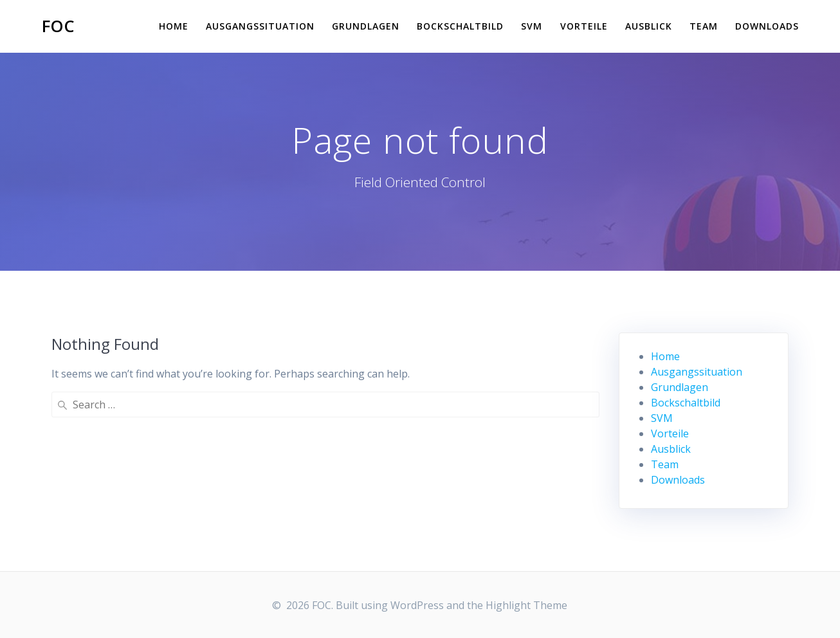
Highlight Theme (526, 605)
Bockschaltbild (460, 26)
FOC (58, 26)
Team (704, 26)
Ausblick (649, 26)
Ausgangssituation (260, 26)
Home (174, 26)
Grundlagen (366, 26)
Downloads (767, 26)
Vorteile (584, 26)
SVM (532, 26)
